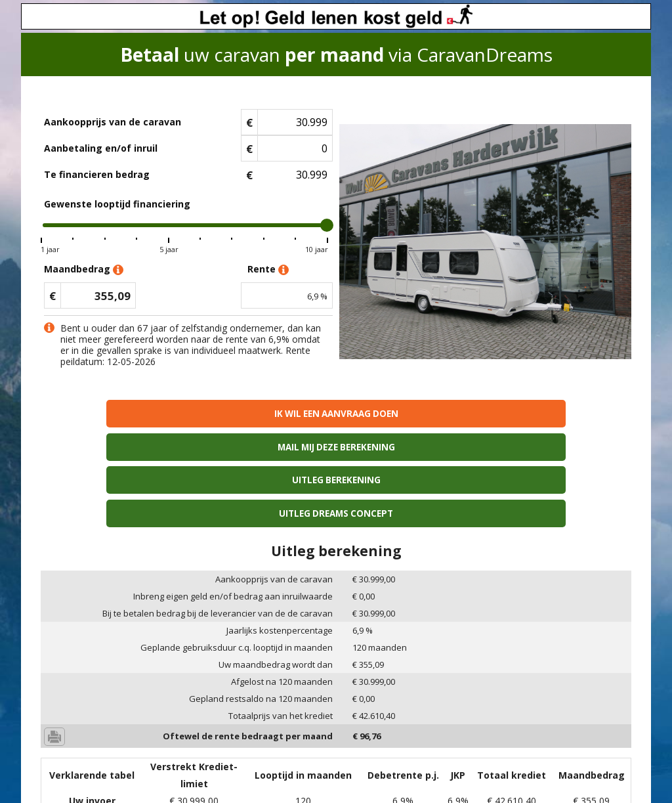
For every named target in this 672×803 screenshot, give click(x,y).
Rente (268, 270)
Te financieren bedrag (97, 174)
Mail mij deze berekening (262, 413)
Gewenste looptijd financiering (117, 204)
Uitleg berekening (410, 413)
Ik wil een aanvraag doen (112, 413)
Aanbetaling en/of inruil (101, 148)
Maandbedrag (84, 270)
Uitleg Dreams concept (560, 413)
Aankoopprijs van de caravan (113, 122)
